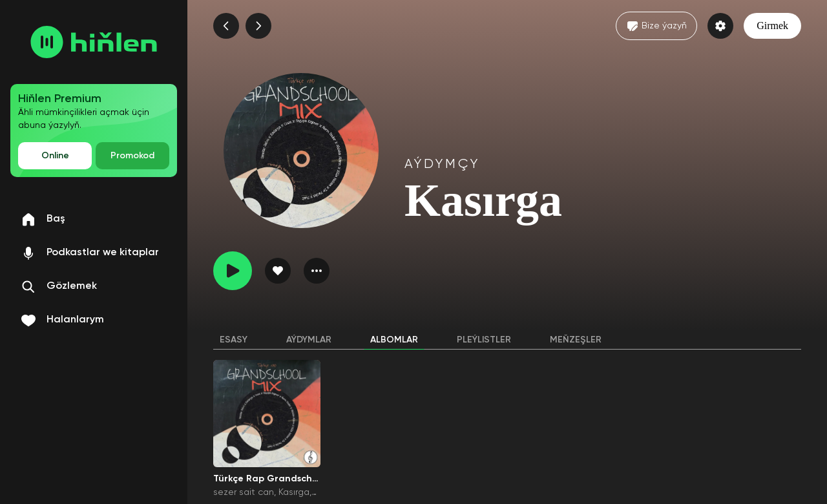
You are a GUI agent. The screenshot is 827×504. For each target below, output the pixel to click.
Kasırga (294, 492)
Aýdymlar (309, 340)
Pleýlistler (484, 340)
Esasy (234, 340)
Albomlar (394, 340)
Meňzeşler (576, 340)
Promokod (132, 156)
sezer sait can (244, 492)
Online (55, 156)
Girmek (772, 26)
